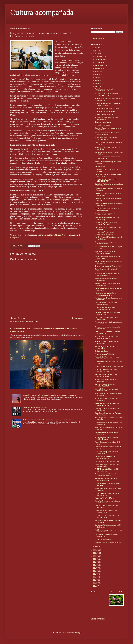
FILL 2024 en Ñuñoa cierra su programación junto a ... (105, 233)
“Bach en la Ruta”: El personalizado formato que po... (107, 209)
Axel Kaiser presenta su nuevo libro (35, 408)
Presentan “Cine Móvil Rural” (104, 498)
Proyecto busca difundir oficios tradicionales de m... (105, 90)
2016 (95, 571)
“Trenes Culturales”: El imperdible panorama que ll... (106, 139)
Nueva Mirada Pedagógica (58, 200)
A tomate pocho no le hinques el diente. (108, 543)
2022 (95, 553)
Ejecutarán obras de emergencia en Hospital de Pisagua (107, 337)
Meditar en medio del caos (104, 114)
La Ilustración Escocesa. (103, 540)
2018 (95, 565)
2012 (95, 583)
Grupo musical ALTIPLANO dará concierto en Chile (106, 375)
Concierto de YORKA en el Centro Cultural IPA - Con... (106, 95)
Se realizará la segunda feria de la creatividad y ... (106, 380)
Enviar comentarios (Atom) (29, 322)
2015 (95, 574)
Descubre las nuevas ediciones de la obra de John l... (107, 328)
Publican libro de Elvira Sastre (105, 111)
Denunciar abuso (98, 619)
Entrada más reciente (18, 318)
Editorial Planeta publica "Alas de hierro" (108, 266)
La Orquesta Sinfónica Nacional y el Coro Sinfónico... (107, 516)
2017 (95, 568)
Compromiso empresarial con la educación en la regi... (105, 457)
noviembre (99, 59)
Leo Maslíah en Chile (102, 167)
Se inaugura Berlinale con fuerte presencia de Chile (106, 371)
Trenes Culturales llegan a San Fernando (109, 367)
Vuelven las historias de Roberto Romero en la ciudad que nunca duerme (48, 420)
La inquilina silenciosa (102, 125)
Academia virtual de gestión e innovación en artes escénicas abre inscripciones (50, 395)
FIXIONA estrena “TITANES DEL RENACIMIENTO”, (106, 180)
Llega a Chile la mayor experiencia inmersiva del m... (106, 390)
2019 (95, 562)
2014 (95, 577)
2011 (95, 586)
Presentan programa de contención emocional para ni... (107, 404)
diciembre (99, 57)
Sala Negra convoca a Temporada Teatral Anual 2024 (106, 342)
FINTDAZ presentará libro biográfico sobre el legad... (107, 470)
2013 (95, 580)
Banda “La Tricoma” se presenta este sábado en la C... (107, 502)
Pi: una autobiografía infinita (104, 354)
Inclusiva (35, 107)
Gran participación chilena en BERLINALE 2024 (105, 385)
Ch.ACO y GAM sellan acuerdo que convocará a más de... (107, 275)
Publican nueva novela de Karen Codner (108, 108)
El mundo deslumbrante (103, 122)
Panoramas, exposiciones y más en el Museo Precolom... (108, 104)
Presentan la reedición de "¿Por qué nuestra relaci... (107, 465)
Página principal (98, 39)
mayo (97, 77)
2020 (95, 559)
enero (97, 546)
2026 (95, 48)
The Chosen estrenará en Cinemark (107, 461)
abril (97, 80)
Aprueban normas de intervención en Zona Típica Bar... (107, 158)
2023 (95, 550)
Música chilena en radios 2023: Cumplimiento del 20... (105, 294)
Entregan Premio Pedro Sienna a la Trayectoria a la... (107, 494)
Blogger (79, 633)
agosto (98, 68)
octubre (98, 62)
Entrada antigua (77, 318)
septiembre (99, 65)
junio (97, 74)
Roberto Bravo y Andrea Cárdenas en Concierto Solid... (107, 284)
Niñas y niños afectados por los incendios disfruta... (105, 243)
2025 (95, 51)
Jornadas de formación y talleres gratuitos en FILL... (106, 304)
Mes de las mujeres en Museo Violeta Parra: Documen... (107, 134)
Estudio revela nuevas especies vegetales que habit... (105, 214)
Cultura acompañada (42, 12)
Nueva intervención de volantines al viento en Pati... (107, 280)
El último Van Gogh (101, 351)
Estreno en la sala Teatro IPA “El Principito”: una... (106, 512)
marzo (97, 83)
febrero (98, 86)
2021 (95, 556)
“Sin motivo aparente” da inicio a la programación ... (106, 399)
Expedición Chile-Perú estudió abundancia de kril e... (105, 253)
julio (97, 71)
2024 (95, 54)
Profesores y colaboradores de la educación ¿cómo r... (106, 480)
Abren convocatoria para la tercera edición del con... (106, 438)
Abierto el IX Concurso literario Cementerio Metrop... (105, 309)
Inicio (49, 318)
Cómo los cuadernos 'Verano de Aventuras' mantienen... (106, 475)
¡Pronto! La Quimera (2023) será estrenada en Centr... (106, 224)
